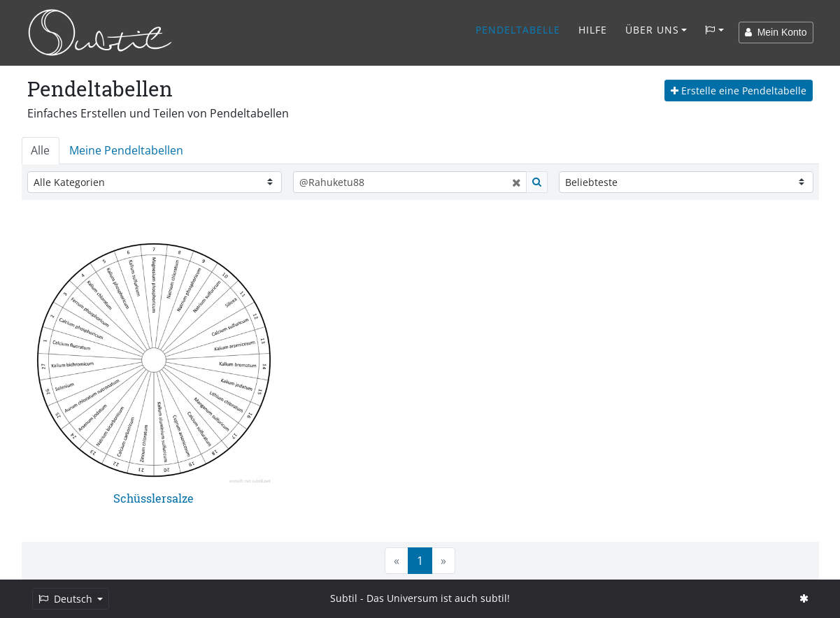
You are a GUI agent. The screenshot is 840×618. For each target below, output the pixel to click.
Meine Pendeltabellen (126, 150)
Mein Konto (776, 32)
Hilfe (593, 30)
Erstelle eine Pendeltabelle (739, 91)
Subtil (344, 598)
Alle (40, 150)
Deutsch (67, 599)
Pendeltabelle (518, 30)
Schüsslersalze (154, 498)
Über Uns (652, 30)
